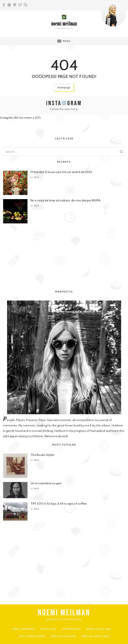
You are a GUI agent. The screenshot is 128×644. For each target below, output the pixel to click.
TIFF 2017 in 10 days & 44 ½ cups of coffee (59, 504)
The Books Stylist (42, 455)
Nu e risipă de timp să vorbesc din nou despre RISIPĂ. (66, 200)
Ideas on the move (63, 636)
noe (37, 177)
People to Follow (98, 629)
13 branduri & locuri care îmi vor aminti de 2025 (61, 172)
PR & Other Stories (32, 636)
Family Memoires (24, 629)
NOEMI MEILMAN (64, 613)
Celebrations (71, 629)
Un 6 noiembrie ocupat (46, 483)
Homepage (64, 88)
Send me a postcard (95, 636)
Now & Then (48, 629)
